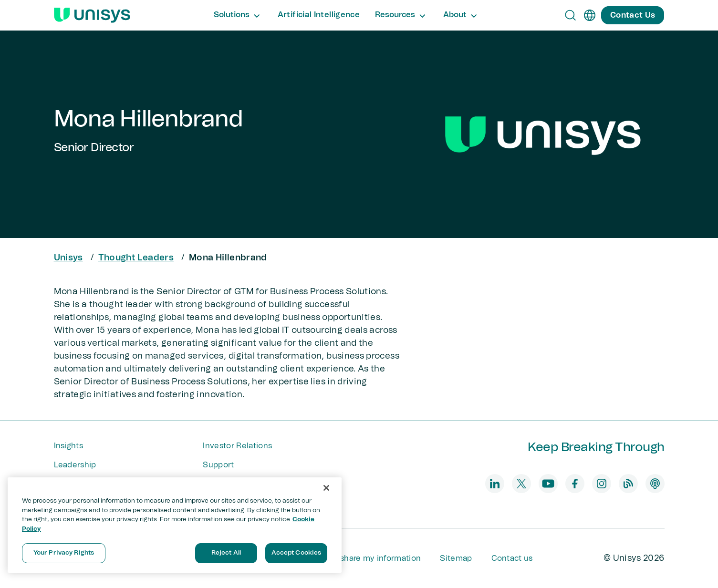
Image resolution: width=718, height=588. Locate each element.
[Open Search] (571, 15)
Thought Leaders (136, 258)
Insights (69, 446)
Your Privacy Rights (64, 553)
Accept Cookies (297, 553)
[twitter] (521, 484)
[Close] (326, 488)
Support (218, 465)
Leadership (75, 465)
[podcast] (655, 484)
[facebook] (575, 484)
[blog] (628, 484)
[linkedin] (495, 484)
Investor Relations (237, 446)
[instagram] (602, 484)
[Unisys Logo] (92, 15)
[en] (590, 15)
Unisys (68, 258)
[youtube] (548, 484)
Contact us (512, 558)
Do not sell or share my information (354, 558)
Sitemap (456, 558)
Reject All (226, 553)
